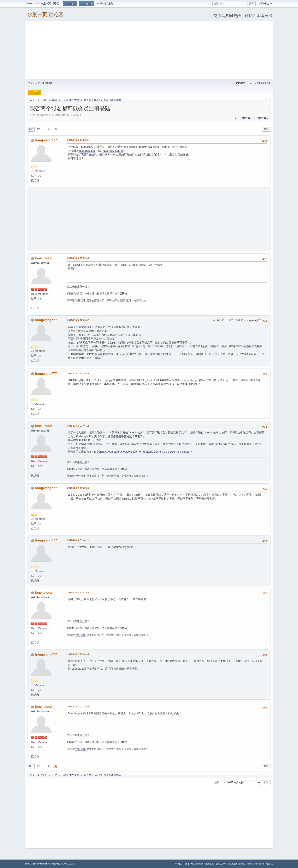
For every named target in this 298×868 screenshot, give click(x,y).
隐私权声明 (222, 864)
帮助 (243, 864)
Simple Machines (41, 864)
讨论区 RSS (181, 864)
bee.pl (107, 432)
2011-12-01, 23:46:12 (78, 426)
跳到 (217, 782)
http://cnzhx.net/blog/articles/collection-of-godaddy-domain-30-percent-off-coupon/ (142, 452)
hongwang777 (46, 140)
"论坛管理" (81, 300)
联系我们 (234, 864)
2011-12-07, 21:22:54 (78, 707)
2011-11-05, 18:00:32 (78, 320)
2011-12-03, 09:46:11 (78, 540)
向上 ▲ (269, 864)
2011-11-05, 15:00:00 (78, 258)
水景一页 (82, 287)
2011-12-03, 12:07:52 (78, 593)
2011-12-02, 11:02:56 (78, 488)
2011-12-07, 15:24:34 (78, 654)
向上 (31, 766)
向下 (31, 129)
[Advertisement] (149, 49)
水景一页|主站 (105, 3)
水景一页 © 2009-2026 (62, 864)
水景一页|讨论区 (45, 14)
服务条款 (209, 864)
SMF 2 (28, 864)
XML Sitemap (196, 864)
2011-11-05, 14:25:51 (78, 140)
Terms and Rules (255, 864)
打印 (266, 129)
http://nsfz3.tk (87, 151)
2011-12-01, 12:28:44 (78, 373)
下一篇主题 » (261, 118)
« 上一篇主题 (242, 118)
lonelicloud (43, 258)
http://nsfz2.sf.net (113, 151)
